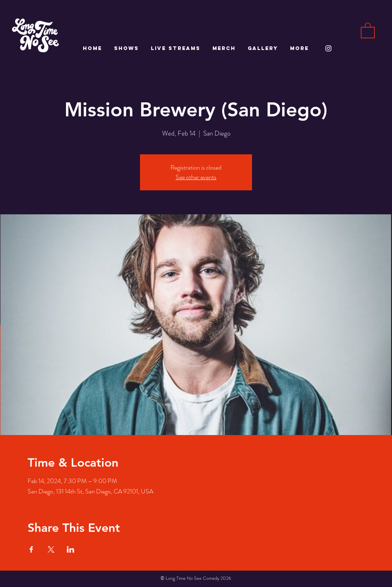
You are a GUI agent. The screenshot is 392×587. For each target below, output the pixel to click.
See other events (196, 177)
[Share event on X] (51, 549)
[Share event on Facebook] (31, 549)
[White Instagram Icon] (328, 48)
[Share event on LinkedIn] (71, 549)
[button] (368, 30)
